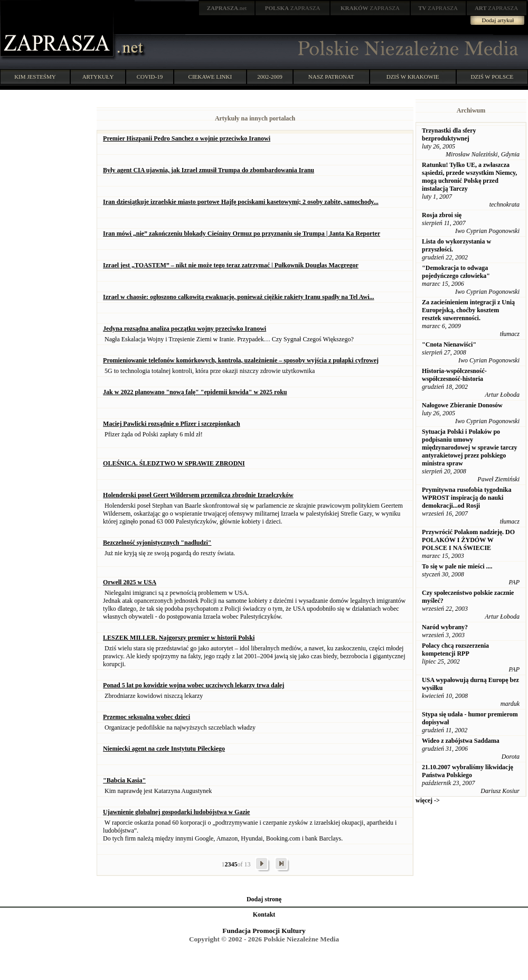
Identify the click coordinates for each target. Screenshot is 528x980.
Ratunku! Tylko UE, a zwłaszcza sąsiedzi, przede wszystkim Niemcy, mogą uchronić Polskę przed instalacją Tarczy (469, 177)
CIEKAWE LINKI (210, 77)
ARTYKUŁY (98, 77)
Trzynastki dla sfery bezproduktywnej (449, 134)
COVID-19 (150, 77)
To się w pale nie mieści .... (457, 566)
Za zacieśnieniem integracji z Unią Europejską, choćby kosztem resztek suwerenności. (468, 310)
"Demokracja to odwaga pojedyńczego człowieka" (456, 272)
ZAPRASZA (293, 8)
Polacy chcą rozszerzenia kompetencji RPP (455, 650)
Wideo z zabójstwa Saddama (461, 741)
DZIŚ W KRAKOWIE (413, 77)
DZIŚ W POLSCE (492, 77)
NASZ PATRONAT (331, 77)
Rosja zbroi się (442, 215)
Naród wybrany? (445, 627)
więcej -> (428, 800)
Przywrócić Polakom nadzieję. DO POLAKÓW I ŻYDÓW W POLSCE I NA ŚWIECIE (468, 540)
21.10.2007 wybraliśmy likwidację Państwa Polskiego (468, 771)
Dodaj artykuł (498, 20)
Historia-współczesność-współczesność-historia (454, 375)
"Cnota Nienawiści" (449, 344)
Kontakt (264, 914)
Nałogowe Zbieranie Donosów (462, 405)
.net (227, 8)
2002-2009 (270, 77)
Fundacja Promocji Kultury (264, 931)
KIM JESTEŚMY (35, 77)
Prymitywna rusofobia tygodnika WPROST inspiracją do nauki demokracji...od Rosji (466, 498)
